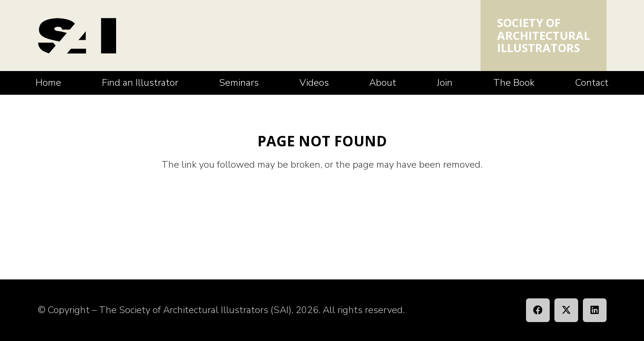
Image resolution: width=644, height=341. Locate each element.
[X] (566, 310)
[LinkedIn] (595, 310)
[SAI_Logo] (77, 36)
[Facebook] (538, 310)
